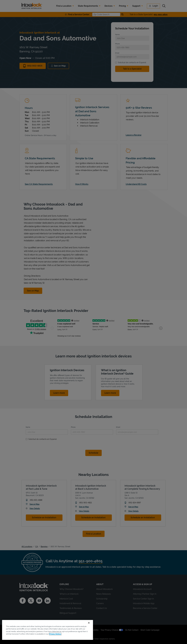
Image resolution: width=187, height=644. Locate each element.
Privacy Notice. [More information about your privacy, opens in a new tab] (55, 634)
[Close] (89, 623)
